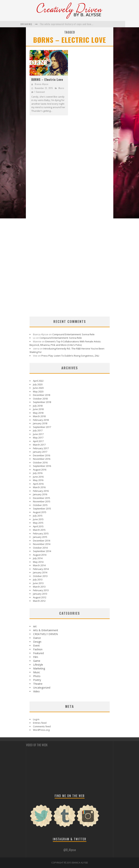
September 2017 (42, 427)
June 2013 (38, 583)
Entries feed (40, 723)
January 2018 (40, 423)
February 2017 (41, 448)
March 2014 (39, 565)
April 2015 (38, 526)
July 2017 (38, 430)
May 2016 (38, 480)
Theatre (38, 684)
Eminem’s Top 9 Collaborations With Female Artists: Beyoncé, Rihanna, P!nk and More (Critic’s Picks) (65, 343)
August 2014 (40, 555)
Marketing (39, 668)
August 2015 (40, 512)
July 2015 (38, 516)
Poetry (37, 680)
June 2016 (38, 477)
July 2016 (38, 473)
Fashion (38, 649)
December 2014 (42, 541)
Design (37, 642)
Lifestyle (38, 665)
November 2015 (42, 501)
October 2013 (40, 576)
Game (37, 661)
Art (35, 626)
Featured (38, 653)
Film (36, 657)
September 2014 (42, 551)
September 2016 (42, 466)
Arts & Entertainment (46, 630)
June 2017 (38, 434)
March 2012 (39, 601)
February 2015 (41, 533)
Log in (36, 719)
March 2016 (39, 487)
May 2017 (38, 438)
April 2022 (38, 381)
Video (36, 691)
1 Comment (40, 92)
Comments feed (42, 726)
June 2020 (38, 388)
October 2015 (40, 505)
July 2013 (38, 580)
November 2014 (42, 544)
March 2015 (39, 530)
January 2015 (40, 537)
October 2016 (40, 462)
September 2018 (42, 402)
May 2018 (38, 413)
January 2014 (40, 572)
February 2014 (41, 569)
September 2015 (42, 509)
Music (61, 88)
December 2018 (42, 395)
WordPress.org (41, 730)
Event (36, 645)
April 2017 (38, 441)
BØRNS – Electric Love (47, 80)
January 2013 (40, 594)
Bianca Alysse (42, 84)
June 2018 (38, 409)
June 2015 (38, 519)
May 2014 (38, 562)
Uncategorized (42, 688)
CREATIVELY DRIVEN (45, 634)
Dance (37, 638)
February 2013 (41, 590)
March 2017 (39, 445)
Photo (37, 676)
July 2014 (38, 558)
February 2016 (41, 491)
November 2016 (42, 459)
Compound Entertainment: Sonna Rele (73, 334)
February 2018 (41, 420)
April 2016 (38, 484)
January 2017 (40, 452)
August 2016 (40, 470)
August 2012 (40, 597)
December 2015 (42, 498)
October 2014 (40, 548)
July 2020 (38, 384)
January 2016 (40, 494)
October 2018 (40, 399)
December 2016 (42, 455)
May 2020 (38, 392)
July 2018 (38, 406)
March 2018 (39, 416)
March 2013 (39, 587)
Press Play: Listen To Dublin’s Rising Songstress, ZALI (70, 356)
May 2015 (38, 523)
